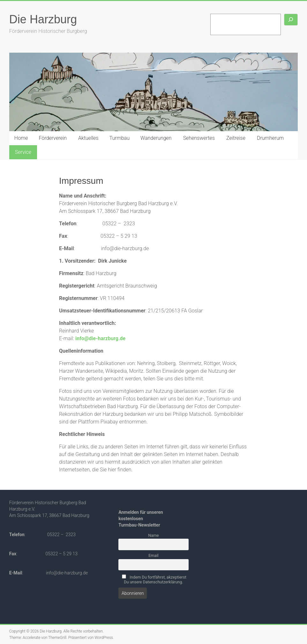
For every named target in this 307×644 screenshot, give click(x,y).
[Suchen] (291, 20)
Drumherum (270, 138)
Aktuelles (88, 138)
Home (21, 138)
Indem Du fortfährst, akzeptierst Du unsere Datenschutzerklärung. (154, 579)
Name (153, 535)
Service (23, 152)
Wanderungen (156, 138)
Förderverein (53, 138)
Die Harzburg (43, 19)
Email (153, 555)
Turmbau (120, 138)
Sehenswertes (199, 138)
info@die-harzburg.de (100, 338)
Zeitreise (236, 138)
